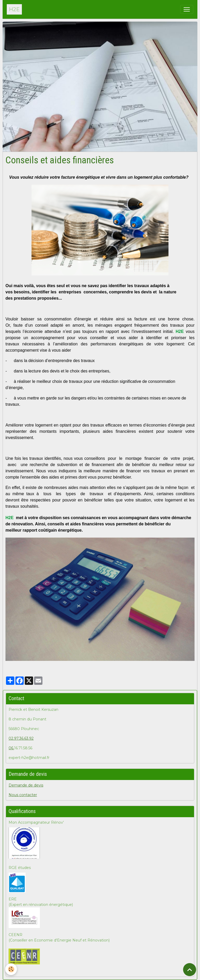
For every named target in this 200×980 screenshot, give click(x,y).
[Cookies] (11, 969)
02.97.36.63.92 (21, 738)
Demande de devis (26, 785)
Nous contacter (23, 795)
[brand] (14, 9)
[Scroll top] (190, 970)
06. (11, 748)
